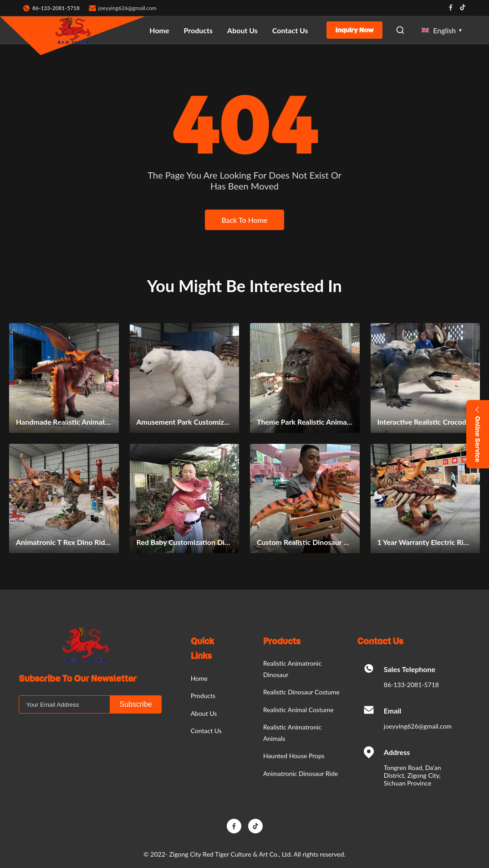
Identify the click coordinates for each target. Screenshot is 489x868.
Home (159, 30)
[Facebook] (234, 826)
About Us (242, 30)
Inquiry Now (355, 30)
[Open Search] (400, 30)
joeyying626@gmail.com (127, 8)
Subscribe (135, 704)
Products (199, 30)
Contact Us (290, 30)
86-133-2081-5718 (411, 685)
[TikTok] (255, 826)
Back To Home (244, 220)
